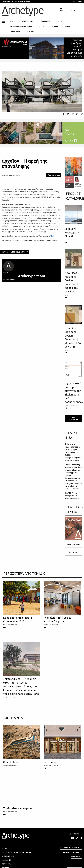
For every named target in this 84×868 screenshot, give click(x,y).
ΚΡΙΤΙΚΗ (42, 26)
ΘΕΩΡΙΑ (59, 21)
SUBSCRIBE (78, 2)
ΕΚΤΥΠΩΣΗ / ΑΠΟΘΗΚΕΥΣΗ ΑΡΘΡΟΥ (15, 252)
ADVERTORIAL (15, 31)
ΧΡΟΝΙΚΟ (55, 26)
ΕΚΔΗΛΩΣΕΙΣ (45, 21)
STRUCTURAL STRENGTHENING (21, 26)
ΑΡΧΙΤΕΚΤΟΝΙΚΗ (28, 21)
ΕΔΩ (53, 236)
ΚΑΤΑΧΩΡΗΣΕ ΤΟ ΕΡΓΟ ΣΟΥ (73, 852)
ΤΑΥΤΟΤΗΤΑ (6, 864)
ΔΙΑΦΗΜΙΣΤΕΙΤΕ (77, 857)
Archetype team (68, 460)
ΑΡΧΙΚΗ (13, 21)
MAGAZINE (30, 31)
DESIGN (68, 26)
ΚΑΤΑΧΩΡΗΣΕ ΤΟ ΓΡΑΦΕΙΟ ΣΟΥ (71, 848)
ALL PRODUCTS (73, 419)
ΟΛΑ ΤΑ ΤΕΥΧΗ (73, 544)
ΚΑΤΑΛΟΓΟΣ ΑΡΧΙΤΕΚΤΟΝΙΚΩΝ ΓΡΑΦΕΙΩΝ (16, 852)
